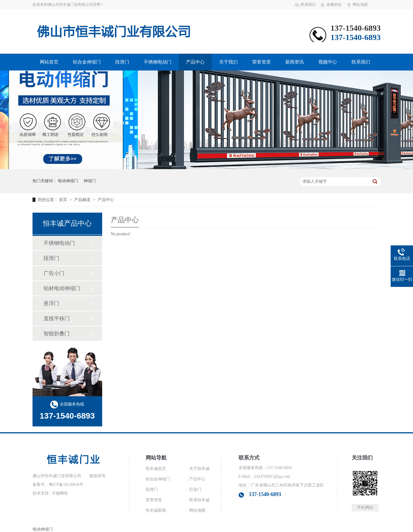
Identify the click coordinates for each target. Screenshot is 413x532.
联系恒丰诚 (199, 500)
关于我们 (228, 62)
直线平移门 (57, 319)
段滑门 (122, 62)
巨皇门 (195, 490)
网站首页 (49, 62)
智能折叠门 (57, 334)
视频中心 (328, 62)
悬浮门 (51, 303)
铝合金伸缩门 (87, 62)
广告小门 (54, 273)
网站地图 (360, 4)
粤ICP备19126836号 (66, 485)
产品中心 (195, 62)
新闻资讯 (295, 62)
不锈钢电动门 (158, 62)
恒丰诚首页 (156, 469)
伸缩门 (90, 181)
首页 (64, 200)
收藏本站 (334, 4)
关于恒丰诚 (199, 469)
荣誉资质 (261, 62)
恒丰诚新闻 (156, 510)
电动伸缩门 (68, 181)
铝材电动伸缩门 (62, 288)
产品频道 (83, 200)
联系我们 (308, 4)
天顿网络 (60, 493)
